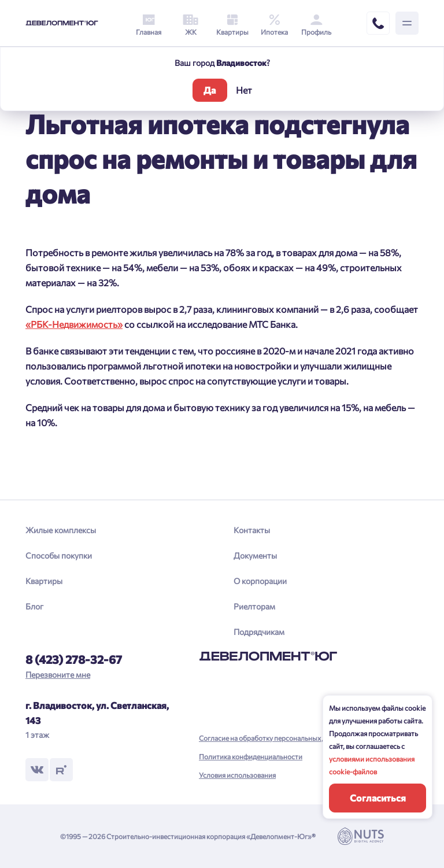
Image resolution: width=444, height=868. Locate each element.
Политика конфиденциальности (251, 756)
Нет (244, 90)
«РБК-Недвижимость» (74, 324)
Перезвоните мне (58, 675)
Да (210, 90)
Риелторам (254, 606)
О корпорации (260, 581)
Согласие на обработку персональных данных (273, 738)
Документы (255, 555)
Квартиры (44, 581)
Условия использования (237, 775)
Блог (34, 606)
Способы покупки (59, 555)
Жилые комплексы (61, 530)
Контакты (252, 530)
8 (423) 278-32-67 (74, 659)
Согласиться (378, 798)
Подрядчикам (259, 632)
